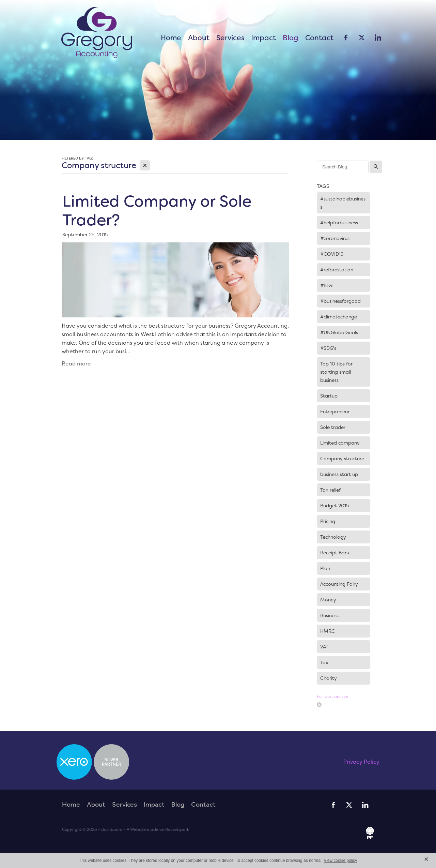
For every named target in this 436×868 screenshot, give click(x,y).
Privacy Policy (361, 762)
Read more (76, 364)
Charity (329, 678)
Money (328, 600)
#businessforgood (340, 301)
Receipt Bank (335, 553)
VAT (324, 647)
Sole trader (333, 427)
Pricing (328, 521)
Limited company (340, 443)
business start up (339, 474)
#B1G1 (327, 285)
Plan (325, 568)
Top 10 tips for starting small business (336, 372)
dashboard (112, 829)
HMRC (328, 631)
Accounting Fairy (339, 584)
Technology (333, 537)
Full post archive (332, 696)
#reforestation (337, 270)
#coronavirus (335, 238)
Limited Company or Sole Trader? (157, 210)
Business (329, 615)
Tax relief (330, 490)
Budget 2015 (334, 506)
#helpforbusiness (339, 223)
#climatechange (339, 317)
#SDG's (328, 348)
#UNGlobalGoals (339, 332)
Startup (329, 396)
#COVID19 (332, 254)
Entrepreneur (335, 411)
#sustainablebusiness (343, 203)
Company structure (342, 459)
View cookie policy (340, 860)
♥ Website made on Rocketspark (158, 829)
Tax (324, 662)
